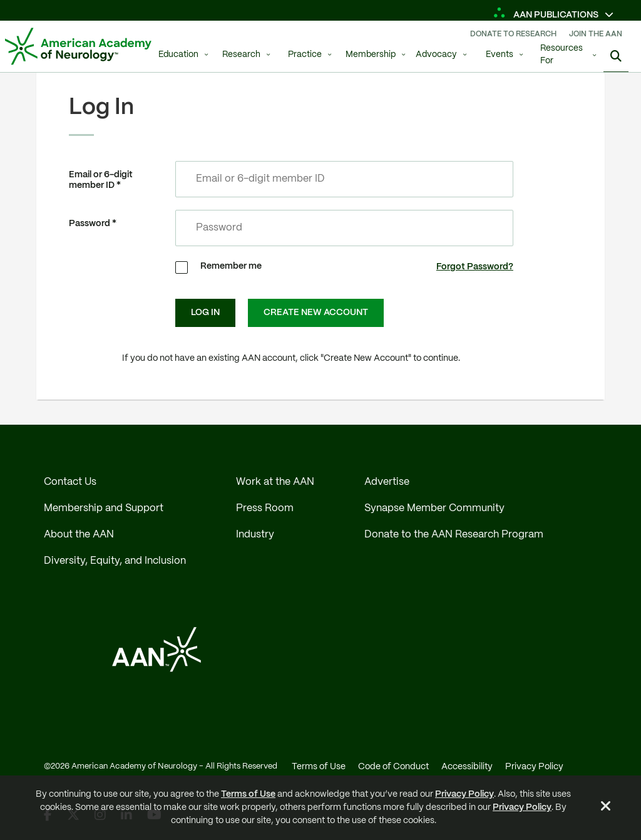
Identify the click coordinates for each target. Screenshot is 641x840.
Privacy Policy (464, 794)
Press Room (265, 508)
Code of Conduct (393, 767)
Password (90, 224)
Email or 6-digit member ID (101, 180)
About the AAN (79, 535)
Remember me (231, 266)
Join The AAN (596, 34)
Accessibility (467, 767)
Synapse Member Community (434, 508)
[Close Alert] (606, 808)
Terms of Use (248, 794)
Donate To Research (513, 34)
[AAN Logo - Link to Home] (78, 46)
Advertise (387, 482)
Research (241, 55)
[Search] (616, 56)
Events (500, 55)
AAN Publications (547, 15)
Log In (205, 313)
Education (178, 55)
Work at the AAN (275, 482)
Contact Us (70, 482)
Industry (255, 535)
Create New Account (316, 313)
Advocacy (436, 55)
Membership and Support (104, 508)
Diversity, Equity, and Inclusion (115, 561)
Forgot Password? (475, 267)
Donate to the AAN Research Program (454, 535)
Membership (371, 55)
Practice (305, 55)
